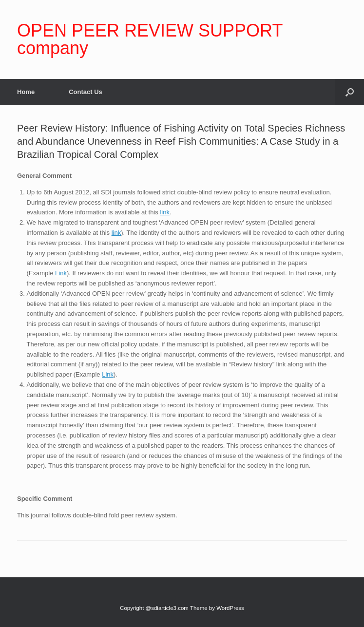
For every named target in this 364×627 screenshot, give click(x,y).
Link (61, 273)
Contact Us (86, 92)
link (165, 212)
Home (26, 92)
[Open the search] (350, 92)
